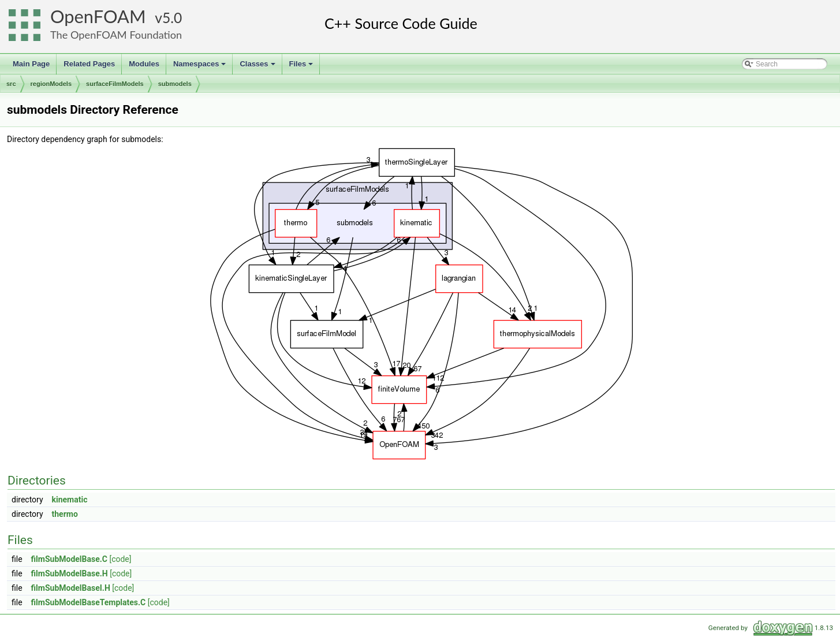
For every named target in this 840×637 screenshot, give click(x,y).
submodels (175, 84)
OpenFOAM (98, 16)
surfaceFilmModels (115, 84)
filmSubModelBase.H (70, 573)
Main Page (31, 64)
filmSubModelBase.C (69, 559)
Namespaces (201, 67)
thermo (65, 514)
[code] (120, 559)
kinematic (70, 500)
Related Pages (89, 64)
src (11, 84)
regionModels (51, 84)
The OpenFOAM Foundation (116, 35)
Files (302, 67)
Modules (144, 64)
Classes (258, 67)
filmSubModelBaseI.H (71, 588)
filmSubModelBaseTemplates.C (89, 602)
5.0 (172, 18)
